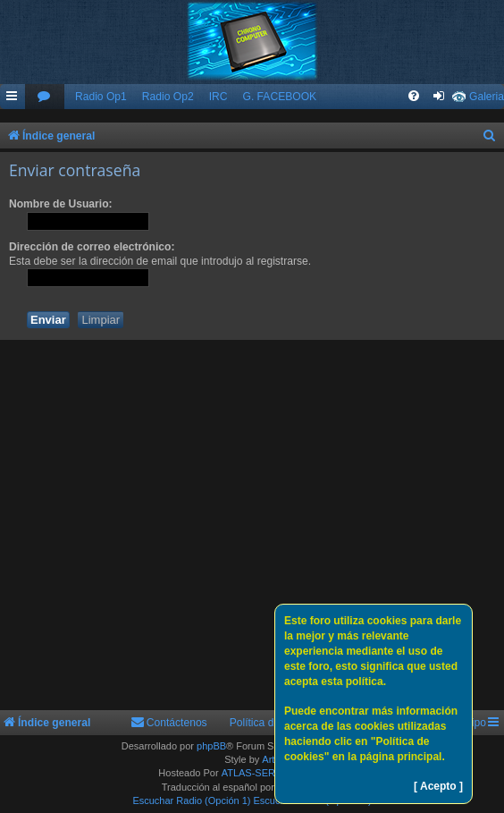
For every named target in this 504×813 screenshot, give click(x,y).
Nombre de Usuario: (61, 204)
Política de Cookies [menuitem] (276, 723)
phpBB (211, 746)
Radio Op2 (168, 97)
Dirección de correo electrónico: (92, 247)
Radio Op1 (101, 97)
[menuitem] (45, 97)
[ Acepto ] (438, 786)
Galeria (487, 97)
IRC (218, 97)
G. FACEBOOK (279, 97)
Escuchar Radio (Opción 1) (191, 800)
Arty (271, 759)
